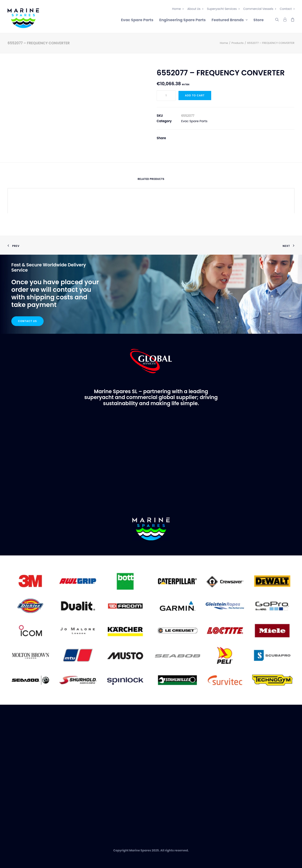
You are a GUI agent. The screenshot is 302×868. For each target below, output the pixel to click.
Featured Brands (230, 20)
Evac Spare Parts (137, 20)
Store (258, 20)
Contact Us (27, 321)
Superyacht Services (223, 9)
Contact (287, 9)
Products (238, 43)
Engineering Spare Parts (182, 20)
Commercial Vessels (260, 9)
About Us (195, 9)
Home (178, 9)
